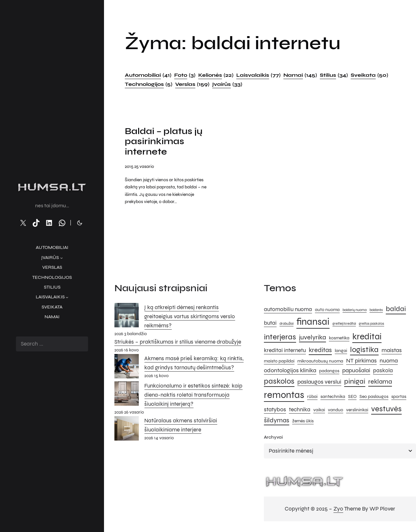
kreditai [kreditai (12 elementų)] (367, 337)
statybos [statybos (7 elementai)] (275, 410)
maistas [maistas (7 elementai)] (392, 351)
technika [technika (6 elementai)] (300, 411)
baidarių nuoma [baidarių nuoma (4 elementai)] (355, 311)
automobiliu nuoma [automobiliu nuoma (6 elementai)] (288, 310)
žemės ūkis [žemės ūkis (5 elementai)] (303, 422)
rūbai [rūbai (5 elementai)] (312, 397)
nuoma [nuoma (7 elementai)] (389, 361)
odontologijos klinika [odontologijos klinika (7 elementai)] (290, 371)
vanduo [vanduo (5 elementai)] (336, 411)
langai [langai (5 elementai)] (341, 351)
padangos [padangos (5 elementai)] (329, 371)
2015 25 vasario (139, 167)
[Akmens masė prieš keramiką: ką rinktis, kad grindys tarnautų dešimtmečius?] (127, 369)
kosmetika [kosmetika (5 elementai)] (339, 339)
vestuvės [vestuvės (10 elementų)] (386, 410)
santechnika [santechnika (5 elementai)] (333, 397)
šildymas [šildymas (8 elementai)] (277, 421)
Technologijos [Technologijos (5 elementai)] (149, 84)
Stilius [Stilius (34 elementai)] (334, 75)
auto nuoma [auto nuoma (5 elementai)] (327, 310)
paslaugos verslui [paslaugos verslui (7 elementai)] (319, 383)
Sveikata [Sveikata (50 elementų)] (369, 75)
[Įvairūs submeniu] (61, 258)
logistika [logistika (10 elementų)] (364, 350)
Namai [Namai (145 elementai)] (300, 75)
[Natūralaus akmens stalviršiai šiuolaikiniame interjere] (127, 430)
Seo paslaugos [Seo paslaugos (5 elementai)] (374, 397)
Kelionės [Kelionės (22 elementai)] (216, 75)
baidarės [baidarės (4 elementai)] (376, 311)
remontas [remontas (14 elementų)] (284, 396)
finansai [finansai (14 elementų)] (313, 323)
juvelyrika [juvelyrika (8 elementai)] (312, 338)
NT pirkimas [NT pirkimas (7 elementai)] (361, 361)
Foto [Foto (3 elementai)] (185, 75)
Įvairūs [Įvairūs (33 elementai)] (227, 84)
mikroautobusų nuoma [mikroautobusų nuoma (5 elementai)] (320, 362)
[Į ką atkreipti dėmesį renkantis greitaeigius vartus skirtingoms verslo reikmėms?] (127, 317)
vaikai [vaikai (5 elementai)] (319, 411)
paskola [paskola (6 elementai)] (383, 371)
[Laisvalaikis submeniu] (67, 297)
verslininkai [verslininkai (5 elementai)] (357, 411)
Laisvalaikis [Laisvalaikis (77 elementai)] (258, 75)
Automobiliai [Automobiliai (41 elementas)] (148, 75)
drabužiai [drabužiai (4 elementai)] (286, 325)
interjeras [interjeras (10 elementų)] (280, 338)
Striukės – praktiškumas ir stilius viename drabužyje (178, 343)
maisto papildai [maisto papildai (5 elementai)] (279, 362)
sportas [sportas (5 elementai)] (399, 397)
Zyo (338, 510)
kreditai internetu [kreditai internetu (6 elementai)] (285, 351)
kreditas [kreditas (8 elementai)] (320, 351)
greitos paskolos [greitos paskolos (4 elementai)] (371, 325)
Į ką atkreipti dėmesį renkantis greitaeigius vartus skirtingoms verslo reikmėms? (190, 317)
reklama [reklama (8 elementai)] (380, 382)
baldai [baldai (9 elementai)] (396, 309)
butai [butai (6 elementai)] (270, 324)
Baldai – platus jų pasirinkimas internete (165, 142)
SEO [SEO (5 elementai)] (352, 397)
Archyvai (273, 438)
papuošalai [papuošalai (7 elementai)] (356, 371)
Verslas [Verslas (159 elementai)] (192, 84)
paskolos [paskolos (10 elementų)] (279, 382)
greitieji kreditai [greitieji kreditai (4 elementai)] (344, 325)
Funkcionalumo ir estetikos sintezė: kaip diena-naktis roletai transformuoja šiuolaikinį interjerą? (193, 396)
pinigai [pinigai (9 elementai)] (355, 382)
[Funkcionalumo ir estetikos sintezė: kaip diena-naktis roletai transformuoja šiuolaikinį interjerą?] (127, 396)
